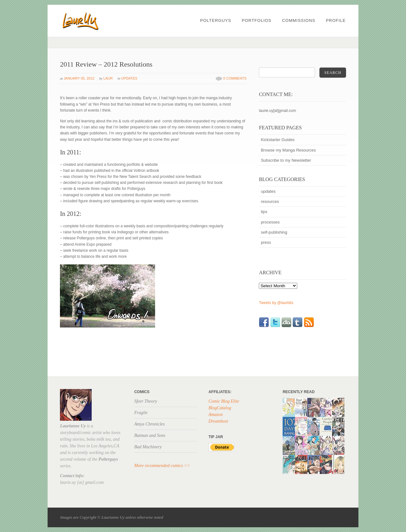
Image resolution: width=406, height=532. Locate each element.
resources (270, 201)
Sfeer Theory (146, 401)
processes (270, 222)
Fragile (141, 413)
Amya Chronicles (149, 424)
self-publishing (274, 232)
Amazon (216, 415)
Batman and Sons (150, 435)
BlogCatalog (220, 408)
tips (264, 212)
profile (336, 20)
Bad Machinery (148, 447)
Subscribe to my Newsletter (286, 160)
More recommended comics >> (162, 466)
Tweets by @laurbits (276, 303)
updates (129, 78)
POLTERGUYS (216, 20)
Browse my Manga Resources (288, 150)
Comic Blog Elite (224, 401)
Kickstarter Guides (278, 140)
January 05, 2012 (79, 78)
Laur (108, 78)
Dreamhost (218, 421)
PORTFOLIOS (257, 20)
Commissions (299, 20)
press (266, 242)
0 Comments (235, 78)
